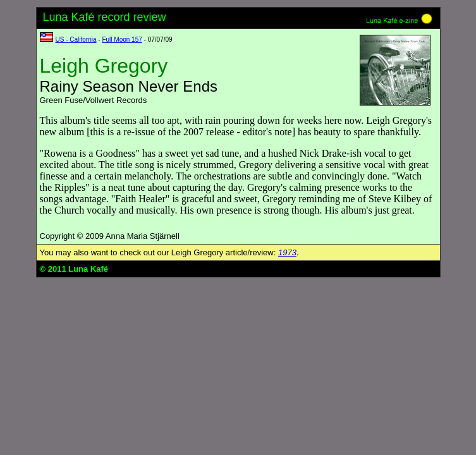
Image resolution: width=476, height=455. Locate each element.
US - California (76, 39)
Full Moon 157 (122, 39)
